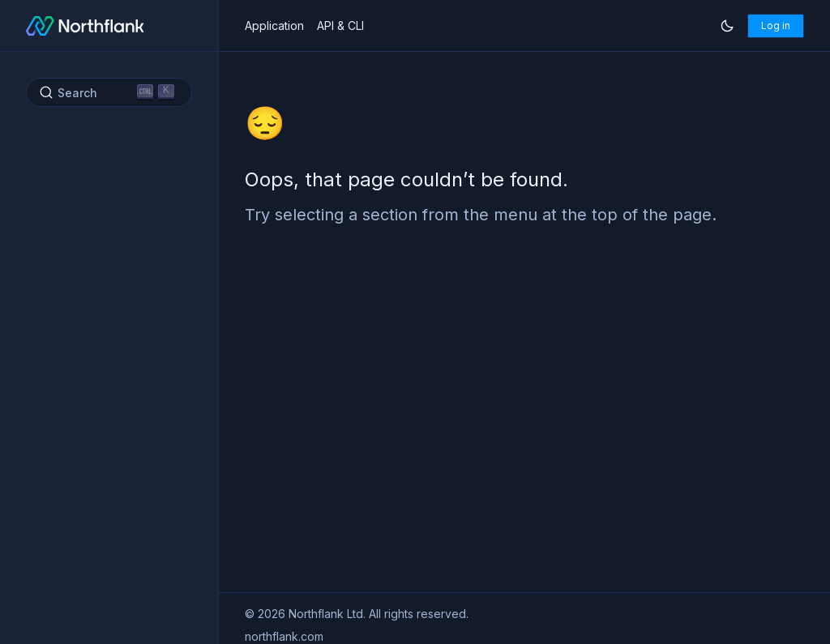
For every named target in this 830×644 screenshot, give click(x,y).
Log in (776, 26)
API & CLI (340, 26)
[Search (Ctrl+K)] (109, 92)
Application (274, 26)
